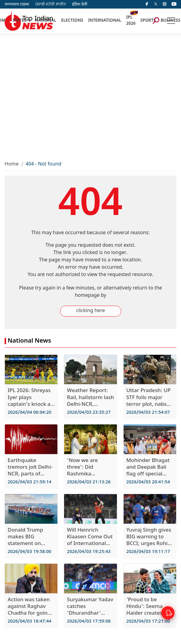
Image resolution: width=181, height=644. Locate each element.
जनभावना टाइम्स (17, 4)
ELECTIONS (72, 21)
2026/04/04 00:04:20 (29, 413)
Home (12, 164)
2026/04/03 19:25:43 (89, 552)
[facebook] (147, 4)
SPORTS (148, 21)
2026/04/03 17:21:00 (148, 622)
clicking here (90, 311)
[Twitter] (156, 4)
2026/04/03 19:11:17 (148, 552)
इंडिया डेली (80, 4)
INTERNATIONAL (105, 21)
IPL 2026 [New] (131, 21)
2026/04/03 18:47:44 (29, 622)
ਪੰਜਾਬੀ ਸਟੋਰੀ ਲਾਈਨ (51, 4)
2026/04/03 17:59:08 (89, 622)
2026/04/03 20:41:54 (148, 482)
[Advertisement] (57, 94)
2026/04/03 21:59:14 (29, 482)
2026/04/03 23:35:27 (89, 413)
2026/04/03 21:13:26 (89, 482)
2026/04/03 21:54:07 (148, 413)
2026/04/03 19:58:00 (29, 552)
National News (29, 341)
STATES (19, 21)
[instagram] (165, 4)
